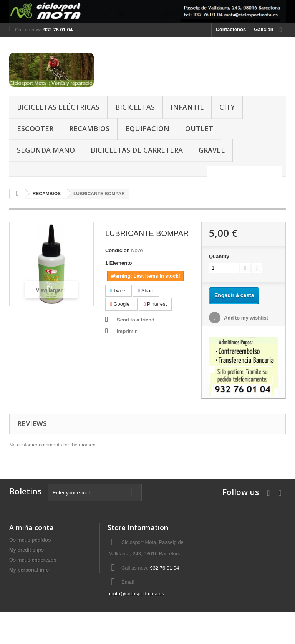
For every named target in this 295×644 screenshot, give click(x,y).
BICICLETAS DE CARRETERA (137, 150)
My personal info (29, 570)
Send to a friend (136, 320)
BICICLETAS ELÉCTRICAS (58, 107)
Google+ (121, 304)
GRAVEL (212, 150)
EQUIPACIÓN (147, 128)
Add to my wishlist (245, 318)
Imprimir (127, 331)
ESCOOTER (35, 128)
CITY (227, 107)
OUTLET (199, 128)
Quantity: (220, 256)
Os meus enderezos (33, 560)
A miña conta (31, 527)
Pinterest (155, 304)
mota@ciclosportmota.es (137, 594)
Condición (118, 250)
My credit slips (27, 550)
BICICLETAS (135, 107)
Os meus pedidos (30, 540)
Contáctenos (231, 29)
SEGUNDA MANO (46, 150)
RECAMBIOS (89, 128)
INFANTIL (187, 107)
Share (146, 291)
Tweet (118, 291)
